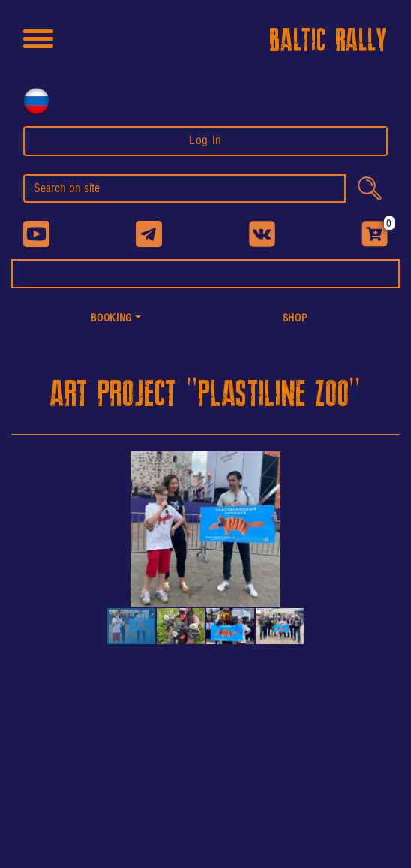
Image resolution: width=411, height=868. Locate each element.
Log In (205, 141)
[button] (116, 319)
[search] (184, 188)
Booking (111, 319)
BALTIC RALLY (328, 41)
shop (295, 319)
